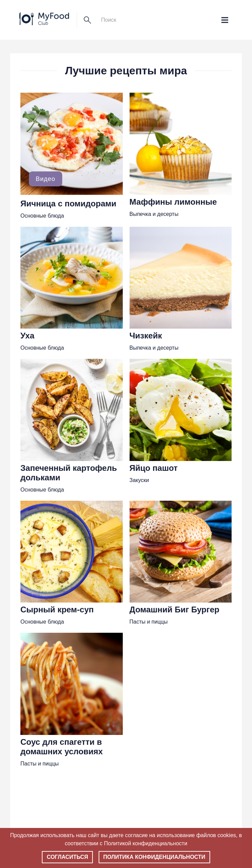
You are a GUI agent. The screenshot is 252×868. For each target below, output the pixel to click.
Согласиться (67, 857)
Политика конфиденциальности (154, 857)
